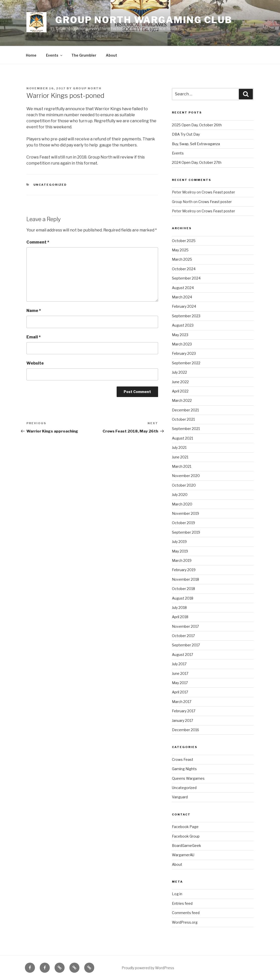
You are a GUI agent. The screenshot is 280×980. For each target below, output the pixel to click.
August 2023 (183, 325)
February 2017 (184, 711)
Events (55, 55)
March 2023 (182, 344)
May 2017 (180, 683)
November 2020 (186, 476)
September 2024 (186, 278)
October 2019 (183, 523)
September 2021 (186, 429)
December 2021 (185, 410)
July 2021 (179, 447)
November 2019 (185, 513)
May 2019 (180, 551)
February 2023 (184, 353)
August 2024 (183, 288)
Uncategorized (50, 185)
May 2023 (180, 335)
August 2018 (183, 598)
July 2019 (179, 542)
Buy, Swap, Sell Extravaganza (196, 144)
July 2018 (179, 607)
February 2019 (184, 570)
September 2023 (186, 316)
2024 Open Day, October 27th (197, 162)
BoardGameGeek (186, 846)
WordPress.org (185, 922)
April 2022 (180, 391)
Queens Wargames (188, 778)
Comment (38, 242)
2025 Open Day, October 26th (197, 125)
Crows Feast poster (218, 192)
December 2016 (185, 730)
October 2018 (183, 589)
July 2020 (180, 495)
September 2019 (186, 532)
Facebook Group (186, 836)
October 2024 (184, 269)
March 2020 (182, 504)
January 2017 (182, 720)
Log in (177, 894)
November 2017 (185, 626)
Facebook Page (185, 827)
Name (34, 311)
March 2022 (182, 400)
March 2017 (182, 702)
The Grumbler (84, 55)
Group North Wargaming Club (144, 20)
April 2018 (180, 617)
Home (31, 55)
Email (34, 337)
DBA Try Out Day (186, 134)
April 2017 (180, 692)
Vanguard (180, 797)
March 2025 (182, 259)
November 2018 (185, 579)
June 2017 (180, 673)
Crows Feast (183, 759)
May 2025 (180, 250)
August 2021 (182, 438)
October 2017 (183, 636)
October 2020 (184, 485)
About (111, 55)
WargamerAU (183, 855)
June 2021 (180, 457)
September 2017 (186, 645)
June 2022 (180, 382)
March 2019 (182, 560)
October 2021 (183, 419)
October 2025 (184, 241)
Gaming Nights (184, 769)
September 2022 (186, 363)
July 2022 (179, 372)
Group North (87, 88)
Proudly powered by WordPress (148, 968)
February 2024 (184, 306)
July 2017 (179, 664)
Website (35, 363)
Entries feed (182, 903)
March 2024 (182, 297)
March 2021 (182, 466)
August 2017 (182, 655)
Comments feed (186, 913)
